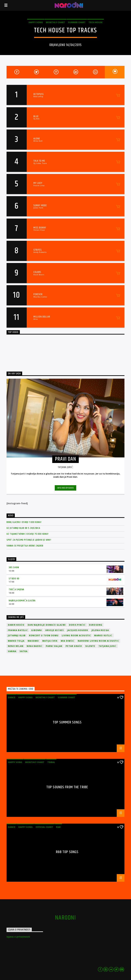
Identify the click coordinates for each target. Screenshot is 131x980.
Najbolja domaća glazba (22, 601)
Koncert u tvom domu (44, 635)
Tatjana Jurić (107, 646)
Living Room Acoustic (76, 635)
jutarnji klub (17, 635)
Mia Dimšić (68, 641)
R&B (58, 827)
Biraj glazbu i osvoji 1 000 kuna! (24, 522)
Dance (12, 697)
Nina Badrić (35, 646)
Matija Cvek (50, 641)
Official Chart (44, 827)
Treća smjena (16, 589)
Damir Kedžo (16, 625)
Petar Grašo (74, 646)
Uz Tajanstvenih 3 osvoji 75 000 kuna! (28, 534)
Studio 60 (14, 579)
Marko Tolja (16, 641)
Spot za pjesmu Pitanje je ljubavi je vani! (29, 540)
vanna (12, 651)
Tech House (95, 22)
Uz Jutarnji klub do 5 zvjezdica (23, 528)
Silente (90, 646)
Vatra (24, 651)
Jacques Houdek (78, 630)
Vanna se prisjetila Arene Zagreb (25, 546)
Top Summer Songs (67, 723)
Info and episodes (65, 488)
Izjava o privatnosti (18, 937)
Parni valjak (54, 646)
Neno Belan (16, 646)
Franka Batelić (18, 630)
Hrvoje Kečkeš (55, 630)
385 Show (14, 567)
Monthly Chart (55, 22)
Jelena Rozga (100, 630)
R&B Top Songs (67, 852)
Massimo (33, 641)
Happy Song (36, 22)
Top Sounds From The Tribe (67, 788)
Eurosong (96, 625)
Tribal (51, 762)
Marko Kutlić (103, 635)
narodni (65, 918)
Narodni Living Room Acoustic (98, 641)
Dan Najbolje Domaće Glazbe (47, 625)
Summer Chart (77, 22)
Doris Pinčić (77, 625)
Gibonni (37, 630)
